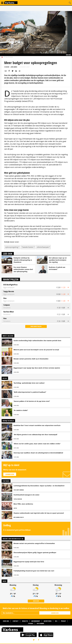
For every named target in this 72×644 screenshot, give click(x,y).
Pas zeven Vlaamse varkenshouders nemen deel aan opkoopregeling (23, 269)
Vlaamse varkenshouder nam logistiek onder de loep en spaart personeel (39, 513)
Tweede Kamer (27, 247)
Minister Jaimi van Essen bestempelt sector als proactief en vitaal (36, 350)
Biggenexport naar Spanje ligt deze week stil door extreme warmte (37, 368)
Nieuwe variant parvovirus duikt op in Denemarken (31, 359)
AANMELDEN (55, 613)
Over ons (6, 621)
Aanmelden (10, 474)
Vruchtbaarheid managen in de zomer (26, 495)
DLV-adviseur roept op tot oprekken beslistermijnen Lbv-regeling (58, 260)
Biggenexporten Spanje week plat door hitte (29, 562)
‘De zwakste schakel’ (21, 410)
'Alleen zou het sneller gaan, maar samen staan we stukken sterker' (37, 444)
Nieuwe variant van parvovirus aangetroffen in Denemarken (34, 543)
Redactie (25, 621)
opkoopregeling (12, 247)
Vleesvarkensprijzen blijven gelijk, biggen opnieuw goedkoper (35, 552)
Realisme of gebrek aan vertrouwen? (57, 268)
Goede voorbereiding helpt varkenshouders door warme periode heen (37, 340)
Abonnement (36, 621)
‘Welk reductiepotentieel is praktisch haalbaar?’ (30, 392)
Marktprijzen (11, 279)
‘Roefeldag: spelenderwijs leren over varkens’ (29, 383)
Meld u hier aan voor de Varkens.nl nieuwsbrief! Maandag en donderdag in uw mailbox (36, 608)
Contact (16, 621)
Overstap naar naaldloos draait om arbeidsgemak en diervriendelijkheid (38, 453)
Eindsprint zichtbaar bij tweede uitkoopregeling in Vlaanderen (23, 260)
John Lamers (14, 67)
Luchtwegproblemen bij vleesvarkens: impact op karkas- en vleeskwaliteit (39, 486)
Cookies (31, 623)
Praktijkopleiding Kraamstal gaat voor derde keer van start (34, 571)
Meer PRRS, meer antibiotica (23, 504)
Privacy (63, 621)
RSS (56, 621)
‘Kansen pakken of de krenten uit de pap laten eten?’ (32, 401)
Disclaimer (40, 623)
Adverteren (48, 621)
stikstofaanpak (43, 247)
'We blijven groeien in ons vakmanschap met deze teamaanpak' (36, 434)
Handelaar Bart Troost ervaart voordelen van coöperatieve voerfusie (37, 425)
